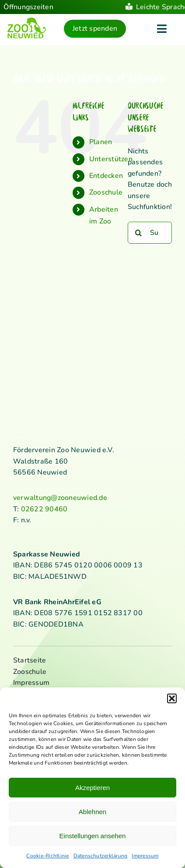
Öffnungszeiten (28, 7)
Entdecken (106, 176)
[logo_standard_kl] (27, 21)
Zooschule (106, 193)
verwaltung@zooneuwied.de (60, 498)
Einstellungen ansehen (93, 836)
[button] (172, 698)
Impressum (145, 856)
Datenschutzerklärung (101, 856)
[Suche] (139, 233)
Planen (101, 142)
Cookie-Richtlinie (47, 856)
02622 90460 (44, 509)
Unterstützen (111, 159)
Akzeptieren (92, 788)
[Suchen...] (150, 233)
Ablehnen (92, 812)
